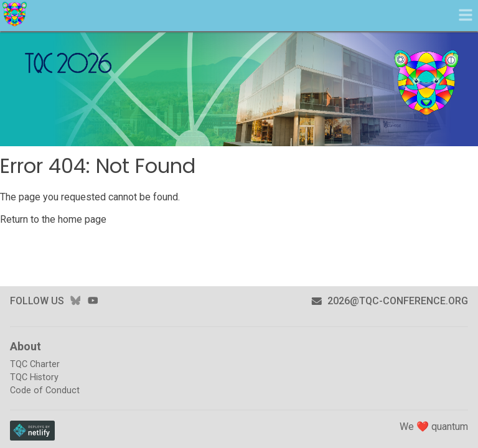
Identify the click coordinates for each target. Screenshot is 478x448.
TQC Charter (35, 364)
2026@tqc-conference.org (390, 301)
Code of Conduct (45, 390)
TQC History (34, 377)
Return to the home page (53, 219)
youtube (93, 301)
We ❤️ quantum (434, 427)
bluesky (75, 301)
